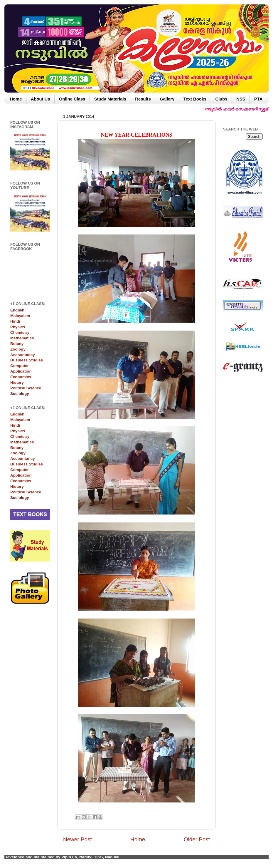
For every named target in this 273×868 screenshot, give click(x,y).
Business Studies (27, 360)
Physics (18, 327)
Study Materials (110, 99)
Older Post (197, 839)
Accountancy (23, 355)
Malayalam (20, 316)
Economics (21, 377)
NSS (241, 99)
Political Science (26, 388)
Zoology (18, 349)
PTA (258, 99)
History (17, 382)
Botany (17, 344)
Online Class (72, 99)
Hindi (15, 321)
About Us (41, 99)
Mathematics (22, 338)
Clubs (221, 99)
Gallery (167, 99)
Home (16, 99)
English (17, 414)
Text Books (195, 99)
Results (143, 99)
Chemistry (20, 332)
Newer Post (77, 839)
